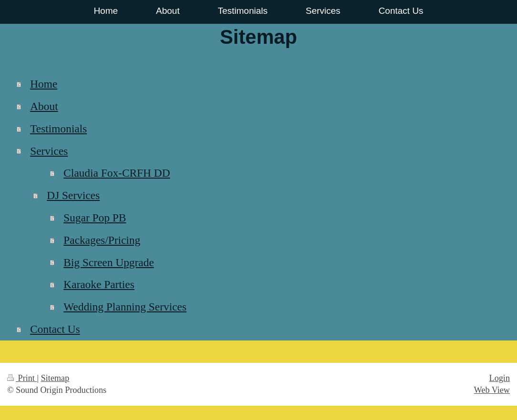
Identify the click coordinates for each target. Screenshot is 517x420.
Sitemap (55, 378)
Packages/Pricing (102, 240)
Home (44, 84)
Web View (492, 390)
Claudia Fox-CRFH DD (117, 173)
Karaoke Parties (99, 284)
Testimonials (58, 129)
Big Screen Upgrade (109, 262)
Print (22, 378)
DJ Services (73, 195)
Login (500, 378)
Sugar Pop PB (95, 218)
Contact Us (55, 329)
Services (49, 151)
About (44, 106)
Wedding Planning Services (125, 307)
